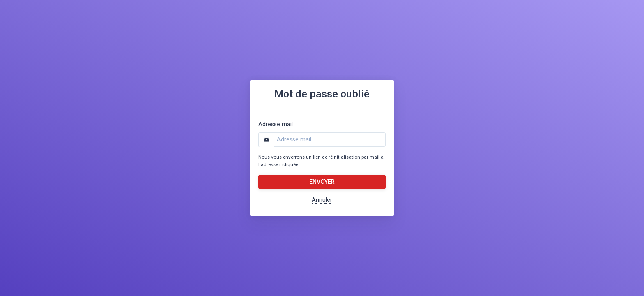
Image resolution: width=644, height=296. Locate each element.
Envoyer (322, 182)
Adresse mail (276, 124)
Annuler (322, 200)
